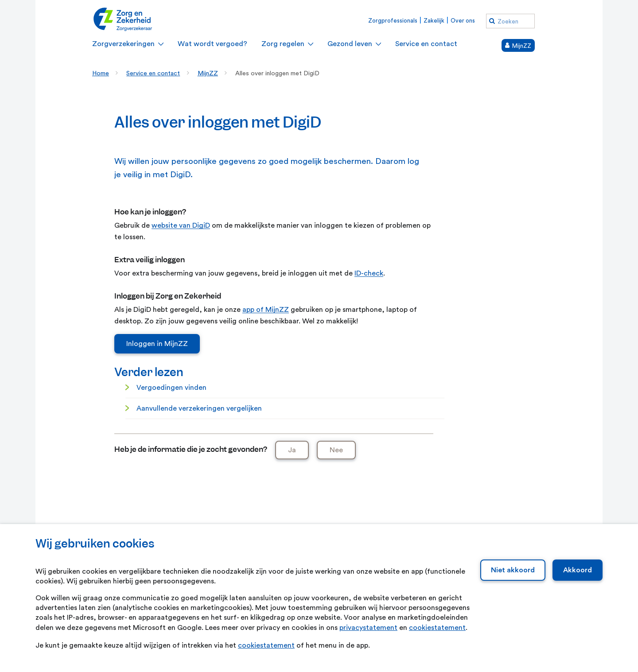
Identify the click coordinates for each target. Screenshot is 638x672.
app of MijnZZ (266, 310)
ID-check (369, 273)
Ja (292, 450)
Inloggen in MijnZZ (157, 344)
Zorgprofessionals (393, 21)
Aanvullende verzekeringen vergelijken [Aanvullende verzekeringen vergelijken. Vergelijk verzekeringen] (199, 408)
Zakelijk (434, 21)
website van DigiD (181, 225)
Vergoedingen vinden (171, 388)
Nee (336, 450)
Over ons (463, 21)
